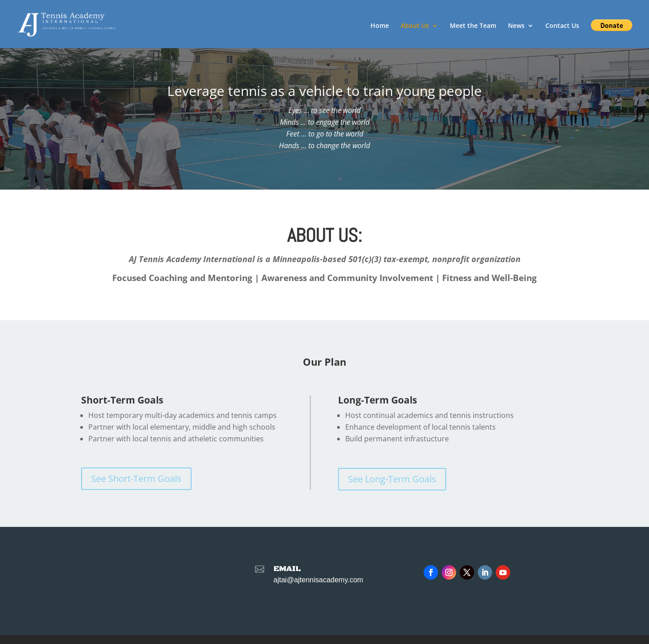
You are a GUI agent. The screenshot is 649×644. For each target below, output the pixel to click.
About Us (415, 26)
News (516, 26)
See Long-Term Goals (392, 479)
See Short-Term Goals (136, 478)
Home (380, 26)
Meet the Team (473, 26)
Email (287, 569)
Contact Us (562, 26)
